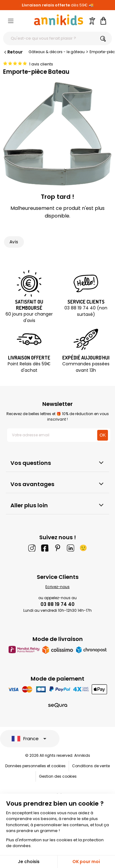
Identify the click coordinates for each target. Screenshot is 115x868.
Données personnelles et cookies (35, 766)
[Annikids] (59, 20)
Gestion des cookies (58, 776)
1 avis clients (41, 64)
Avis (14, 242)
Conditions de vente (91, 766)
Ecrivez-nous (57, 587)
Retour (13, 52)
